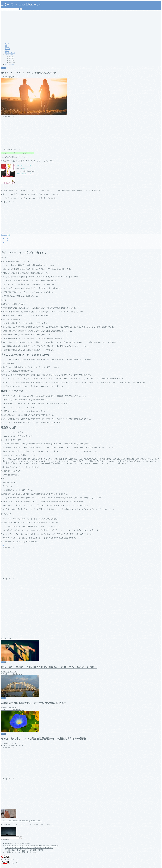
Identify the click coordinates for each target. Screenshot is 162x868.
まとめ (7, 51)
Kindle (32, 174)
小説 (6, 45)
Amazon (27, 174)
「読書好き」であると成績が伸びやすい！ (21, 852)
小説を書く (12, 63)
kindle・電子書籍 (10, 65)
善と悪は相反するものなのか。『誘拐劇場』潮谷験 (24, 850)
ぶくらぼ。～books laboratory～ (21, 4)
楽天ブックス (21, 174)
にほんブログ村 (11, 863)
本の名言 (7, 49)
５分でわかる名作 (10, 53)
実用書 (7, 47)
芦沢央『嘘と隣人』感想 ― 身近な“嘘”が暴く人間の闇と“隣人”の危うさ (32, 846)
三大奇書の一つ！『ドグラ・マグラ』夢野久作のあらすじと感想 (29, 848)
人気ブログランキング (8, 860)
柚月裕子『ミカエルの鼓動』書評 (17, 843)
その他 (3, 68)
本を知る (12, 61)
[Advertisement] (81, 26)
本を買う (12, 59)
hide (9, 235)
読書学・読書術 (9, 55)
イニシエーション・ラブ (24, 166)
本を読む (12, 57)
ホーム (7, 43)
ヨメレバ (24, 169)
